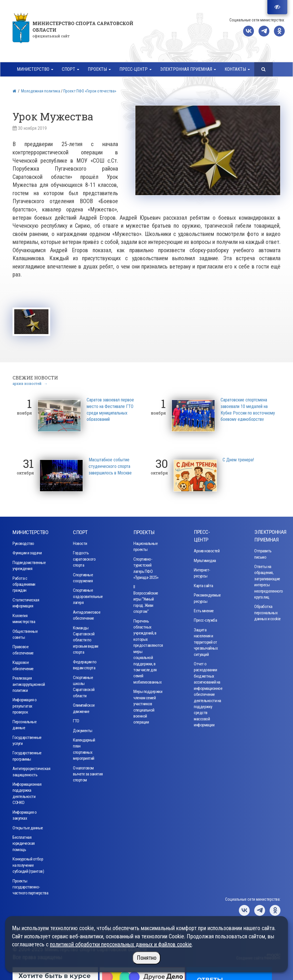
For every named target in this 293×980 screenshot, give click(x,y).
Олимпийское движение (84, 707)
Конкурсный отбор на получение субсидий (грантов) (28, 864)
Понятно (147, 958)
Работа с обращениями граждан (24, 583)
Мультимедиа (205, 559)
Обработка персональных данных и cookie (267, 612)
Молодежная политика (41, 91)
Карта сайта (204, 584)
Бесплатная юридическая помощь (24, 842)
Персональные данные (25, 723)
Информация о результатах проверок (25, 705)
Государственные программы (27, 755)
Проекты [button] (99, 69)
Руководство (23, 542)
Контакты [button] (237, 69)
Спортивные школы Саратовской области (84, 685)
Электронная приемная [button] (188, 69)
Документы (83, 729)
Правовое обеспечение (23, 649)
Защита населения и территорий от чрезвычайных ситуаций (206, 641)
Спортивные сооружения (83, 576)
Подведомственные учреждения (29, 564)
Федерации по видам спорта (85, 663)
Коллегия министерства (24, 617)
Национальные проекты (146, 545)
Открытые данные (28, 827)
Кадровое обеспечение (23, 664)
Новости (80, 542)
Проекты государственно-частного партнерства (30, 886)
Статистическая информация (26, 602)
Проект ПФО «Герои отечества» (90, 91)
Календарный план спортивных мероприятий (84, 748)
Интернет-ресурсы (202, 572)
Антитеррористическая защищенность (29, 770)
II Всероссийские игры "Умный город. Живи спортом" (146, 598)
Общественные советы (25, 633)
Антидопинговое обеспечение (86, 614)
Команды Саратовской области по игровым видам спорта (86, 639)
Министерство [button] (35, 69)
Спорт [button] (71, 69)
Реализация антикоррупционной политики (29, 683)
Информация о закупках (25, 814)
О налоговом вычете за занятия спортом (88, 773)
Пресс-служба (205, 619)
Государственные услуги (27, 739)
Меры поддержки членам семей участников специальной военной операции (148, 706)
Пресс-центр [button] (136, 69)
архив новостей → (30, 382)
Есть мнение (204, 610)
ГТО (76, 720)
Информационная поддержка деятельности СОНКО (27, 792)
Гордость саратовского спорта (84, 558)
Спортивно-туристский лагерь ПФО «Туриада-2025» (146, 567)
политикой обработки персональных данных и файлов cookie (121, 944)
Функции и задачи (27, 552)
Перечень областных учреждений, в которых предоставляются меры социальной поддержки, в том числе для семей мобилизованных (147, 650)
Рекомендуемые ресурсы (207, 597)
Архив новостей (207, 550)
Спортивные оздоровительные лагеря (86, 595)
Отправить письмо (263, 553)
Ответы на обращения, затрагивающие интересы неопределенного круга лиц (267, 581)
